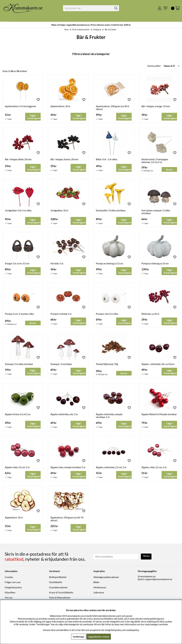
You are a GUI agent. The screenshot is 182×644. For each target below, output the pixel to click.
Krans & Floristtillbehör (61, 593)
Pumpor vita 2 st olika (107, 314)
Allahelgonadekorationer (106, 578)
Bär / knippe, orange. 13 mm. (156, 106)
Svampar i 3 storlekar (61, 365)
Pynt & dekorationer (81, 30)
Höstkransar (100, 588)
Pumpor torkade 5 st (61, 314)
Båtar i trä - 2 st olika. (107, 159)
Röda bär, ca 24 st (150, 314)
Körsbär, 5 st (57, 264)
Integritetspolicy (13, 588)
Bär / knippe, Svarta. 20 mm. (65, 159)
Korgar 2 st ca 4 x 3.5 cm (17, 264)
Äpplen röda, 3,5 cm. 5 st (17, 469)
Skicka (147, 557)
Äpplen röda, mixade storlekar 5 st (68, 469)
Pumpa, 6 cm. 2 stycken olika (19, 314)
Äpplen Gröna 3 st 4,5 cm (18, 415)
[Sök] (91, 8)
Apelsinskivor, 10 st (60, 106)
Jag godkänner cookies (99, 636)
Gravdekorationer (58, 588)
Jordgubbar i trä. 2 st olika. (18, 211)
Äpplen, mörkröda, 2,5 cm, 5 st (111, 469)
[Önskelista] (164, 8)
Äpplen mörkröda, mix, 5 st (64, 415)
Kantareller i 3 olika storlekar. (111, 211)
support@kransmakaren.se (158, 580)
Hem (66, 30)
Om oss (9, 598)
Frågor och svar (13, 583)
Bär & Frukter (111, 30)
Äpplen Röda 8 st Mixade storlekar (159, 415)
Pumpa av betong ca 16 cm (155, 264)
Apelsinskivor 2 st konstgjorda (20, 106)
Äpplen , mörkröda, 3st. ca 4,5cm (158, 365)
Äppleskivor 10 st (14, 519)
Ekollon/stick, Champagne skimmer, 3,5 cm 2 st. (155, 161)
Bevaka (169, 169)
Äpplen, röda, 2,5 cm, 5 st (154, 469)
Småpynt (97, 30)
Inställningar (77, 636)
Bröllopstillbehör (58, 578)
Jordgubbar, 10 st (59, 211)
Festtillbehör (56, 583)
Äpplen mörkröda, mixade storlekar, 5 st (109, 417)
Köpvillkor (10, 593)
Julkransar (99, 593)
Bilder (96, 583)
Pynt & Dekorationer (60, 598)
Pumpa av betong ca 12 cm (109, 264)
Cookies (9, 578)
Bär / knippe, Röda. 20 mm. (18, 159)
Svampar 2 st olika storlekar (19, 365)
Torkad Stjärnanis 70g (107, 365)
